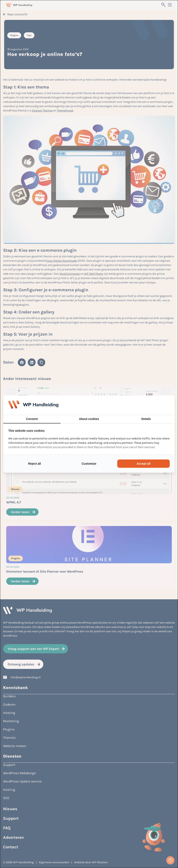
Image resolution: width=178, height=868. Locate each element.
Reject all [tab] (35, 464)
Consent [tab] (32, 419)
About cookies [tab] (89, 419)
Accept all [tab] (143, 464)
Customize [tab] (89, 464)
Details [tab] (146, 419)
